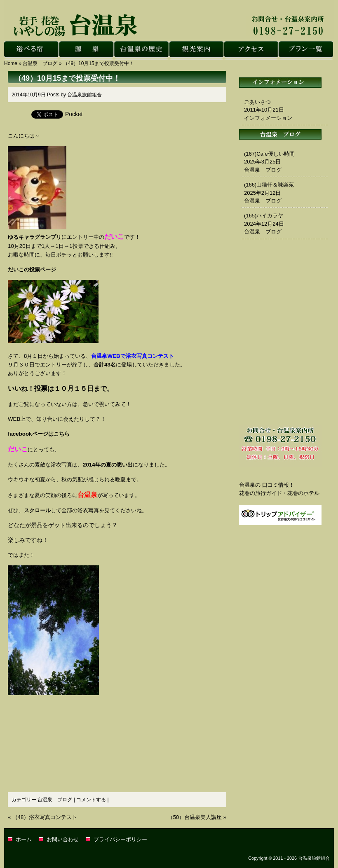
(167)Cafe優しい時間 (269, 154)
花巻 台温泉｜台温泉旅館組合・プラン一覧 (306, 50)
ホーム (24, 839)
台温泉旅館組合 (84, 95)
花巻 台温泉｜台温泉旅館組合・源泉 (86, 50)
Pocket (74, 114)
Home (11, 63)
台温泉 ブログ (40, 63)
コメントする (91, 800)
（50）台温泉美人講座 (195, 817)
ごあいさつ (257, 102)
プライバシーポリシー (120, 839)
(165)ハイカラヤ (264, 216)
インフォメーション (268, 118)
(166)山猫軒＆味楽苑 (269, 185)
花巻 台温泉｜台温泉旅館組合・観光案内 (196, 50)
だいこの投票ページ (32, 269)
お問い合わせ (63, 839)
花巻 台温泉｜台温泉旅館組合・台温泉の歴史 (141, 50)
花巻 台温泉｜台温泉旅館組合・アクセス (251, 50)
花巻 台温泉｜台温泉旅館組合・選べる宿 (32, 50)
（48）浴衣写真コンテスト (45, 817)
